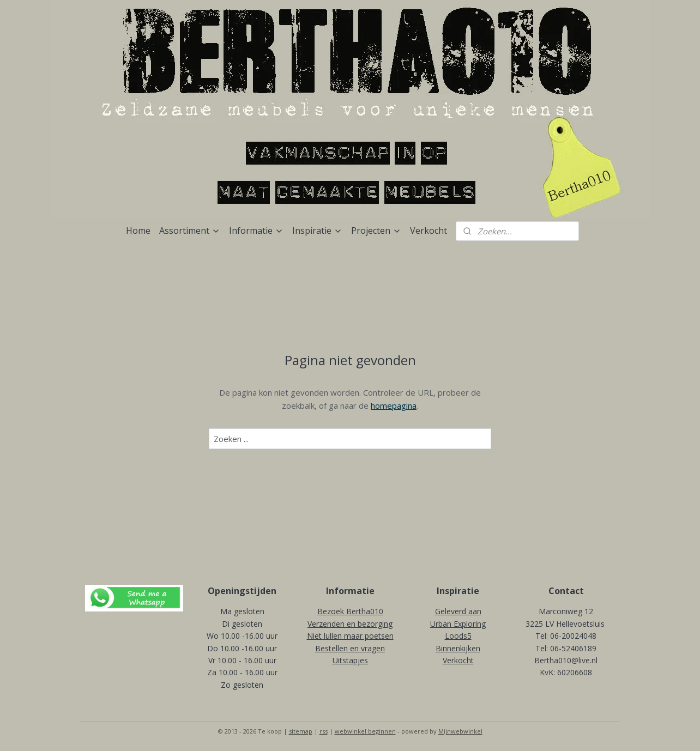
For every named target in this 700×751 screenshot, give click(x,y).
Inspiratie (317, 231)
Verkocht (429, 231)
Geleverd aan (458, 611)
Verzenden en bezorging (350, 624)
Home (138, 231)
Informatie (256, 231)
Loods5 (458, 636)
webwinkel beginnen (365, 731)
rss (324, 731)
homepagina (394, 405)
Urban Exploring (458, 624)
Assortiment (190, 231)
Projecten (376, 231)
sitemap (301, 731)
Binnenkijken (458, 648)
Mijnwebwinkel (460, 731)
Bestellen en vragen (350, 648)
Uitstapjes (350, 660)
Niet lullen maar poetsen (350, 636)
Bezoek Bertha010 (350, 611)
